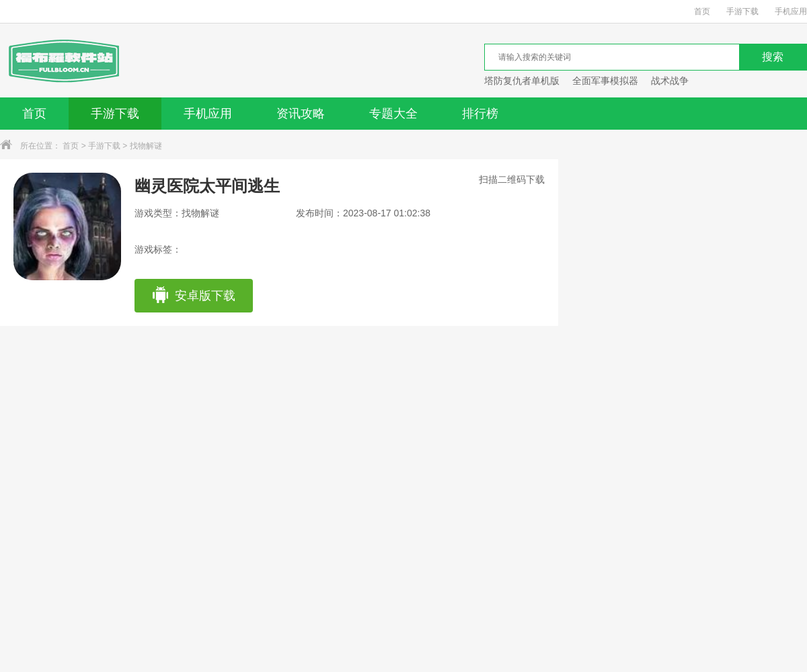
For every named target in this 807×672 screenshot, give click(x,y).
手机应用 (791, 11)
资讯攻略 (301, 114)
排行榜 (480, 114)
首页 (702, 11)
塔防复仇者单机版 (522, 81)
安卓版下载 (193, 296)
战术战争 (670, 81)
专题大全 (393, 114)
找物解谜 (146, 146)
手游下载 (742, 11)
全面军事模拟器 (605, 81)
